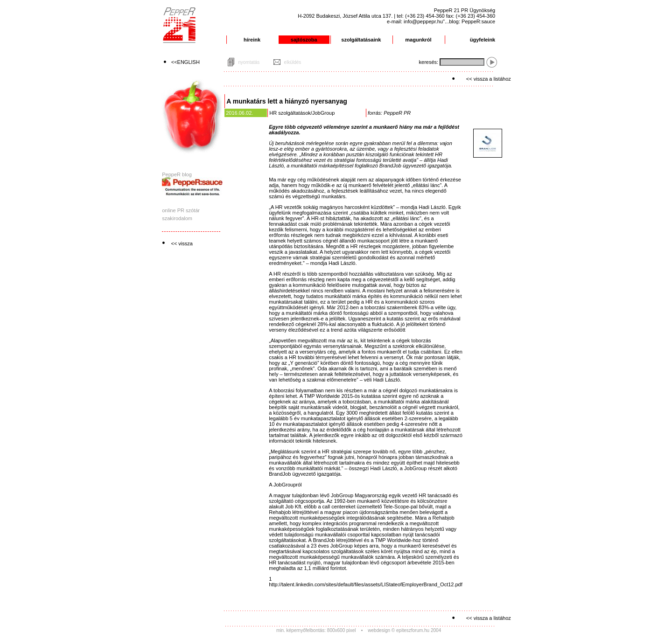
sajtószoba (304, 40)
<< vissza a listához (489, 79)
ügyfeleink (483, 40)
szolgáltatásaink (361, 40)
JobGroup (323, 113)
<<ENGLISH (185, 62)
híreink (252, 40)
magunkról (418, 40)
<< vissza (182, 243)
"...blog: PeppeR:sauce (469, 21)
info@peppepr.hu (423, 21)
